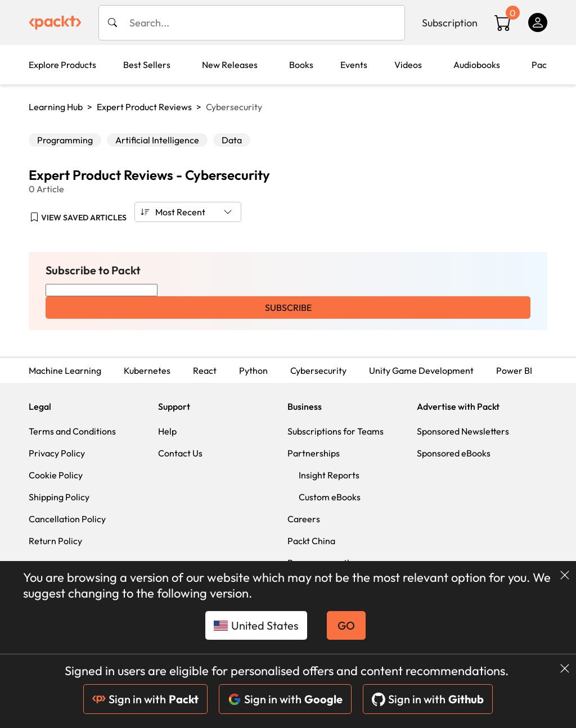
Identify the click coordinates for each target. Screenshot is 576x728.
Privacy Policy (57, 453)
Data (232, 140)
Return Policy (55, 541)
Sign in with (145, 699)
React (205, 370)
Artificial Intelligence (157, 140)
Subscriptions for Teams (336, 431)
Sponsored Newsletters (463, 431)
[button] (78, 218)
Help (167, 431)
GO (346, 625)
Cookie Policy (56, 475)
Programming (65, 140)
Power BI (514, 370)
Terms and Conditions (72, 431)
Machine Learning (65, 370)
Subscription (450, 23)
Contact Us (180, 453)
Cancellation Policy (67, 519)
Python (253, 370)
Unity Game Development (421, 370)
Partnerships (314, 453)
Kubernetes (147, 370)
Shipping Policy (59, 497)
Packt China (311, 541)
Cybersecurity (318, 370)
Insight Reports (329, 475)
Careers (304, 519)
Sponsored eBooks (454, 453)
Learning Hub (56, 107)
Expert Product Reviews (144, 107)
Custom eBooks (330, 497)
